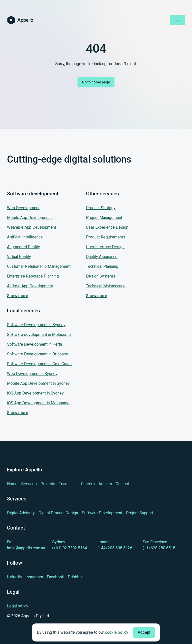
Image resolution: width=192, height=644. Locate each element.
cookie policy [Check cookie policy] (117, 632)
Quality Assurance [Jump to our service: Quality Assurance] (102, 257)
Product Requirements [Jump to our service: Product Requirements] (106, 237)
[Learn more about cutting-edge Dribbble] (75, 577)
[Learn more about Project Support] (140, 513)
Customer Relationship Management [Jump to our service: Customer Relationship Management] (39, 266)
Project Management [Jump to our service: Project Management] (104, 218)
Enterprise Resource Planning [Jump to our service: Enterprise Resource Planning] (33, 276)
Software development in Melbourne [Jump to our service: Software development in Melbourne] (39, 335)
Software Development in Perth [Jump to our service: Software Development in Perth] (34, 344)
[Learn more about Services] (29, 484)
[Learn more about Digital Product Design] (58, 513)
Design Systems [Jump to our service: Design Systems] (101, 276)
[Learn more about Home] (12, 484)
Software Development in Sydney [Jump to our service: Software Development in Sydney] (36, 325)
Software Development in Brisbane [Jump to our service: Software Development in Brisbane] (37, 354)
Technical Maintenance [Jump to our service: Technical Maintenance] (106, 286)
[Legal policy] (28, 606)
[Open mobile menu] (177, 20)
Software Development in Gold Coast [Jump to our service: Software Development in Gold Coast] (39, 364)
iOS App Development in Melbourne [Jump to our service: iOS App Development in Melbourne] (38, 403)
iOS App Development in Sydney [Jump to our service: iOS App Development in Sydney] (35, 393)
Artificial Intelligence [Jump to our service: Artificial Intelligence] (25, 237)
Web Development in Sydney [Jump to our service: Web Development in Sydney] (32, 374)
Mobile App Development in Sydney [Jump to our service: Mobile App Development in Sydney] (38, 383)
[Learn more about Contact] (122, 484)
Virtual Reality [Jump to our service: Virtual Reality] (19, 257)
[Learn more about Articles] (105, 484)
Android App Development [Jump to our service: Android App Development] (30, 286)
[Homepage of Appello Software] (20, 20)
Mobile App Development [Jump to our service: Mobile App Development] (29, 218)
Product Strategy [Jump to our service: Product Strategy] (101, 208)
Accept (144, 632)
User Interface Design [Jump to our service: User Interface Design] (105, 247)
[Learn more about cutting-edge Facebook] (55, 577)
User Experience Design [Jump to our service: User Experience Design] (107, 227)
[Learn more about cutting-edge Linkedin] (14, 577)
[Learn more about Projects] (48, 484)
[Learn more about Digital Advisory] (21, 513)
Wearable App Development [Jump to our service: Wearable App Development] (31, 227)
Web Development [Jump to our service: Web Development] (23, 208)
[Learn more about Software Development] (102, 513)
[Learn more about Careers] (88, 484)
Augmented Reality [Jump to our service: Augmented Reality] (23, 247)
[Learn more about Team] (64, 484)
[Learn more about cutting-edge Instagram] (34, 577)
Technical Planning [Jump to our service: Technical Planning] (102, 266)
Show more (17, 296)
